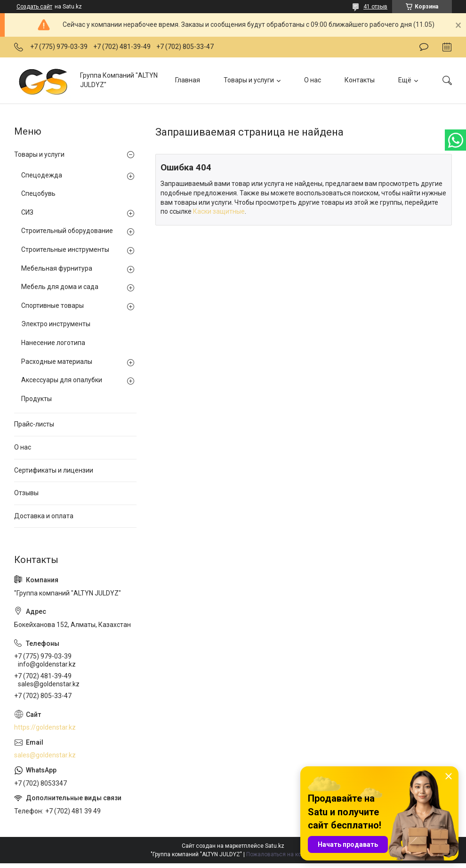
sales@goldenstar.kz (45, 755)
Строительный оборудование (67, 231)
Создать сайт (34, 7)
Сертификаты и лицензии (54, 470)
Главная (188, 80)
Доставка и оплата (44, 516)
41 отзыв (375, 7)
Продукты (36, 399)
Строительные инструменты (65, 249)
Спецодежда (42, 175)
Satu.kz (275, 846)
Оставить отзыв (424, 47)
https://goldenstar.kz (45, 727)
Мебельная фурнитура (57, 268)
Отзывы (26, 493)
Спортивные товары (52, 305)
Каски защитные (219, 211)
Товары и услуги (249, 80)
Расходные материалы (57, 362)
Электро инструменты (56, 324)
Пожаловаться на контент (281, 854)
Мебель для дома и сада (60, 287)
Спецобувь (38, 193)
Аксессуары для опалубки (62, 380)
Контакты (360, 80)
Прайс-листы (34, 424)
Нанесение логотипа (53, 343)
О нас (313, 80)
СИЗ (27, 212)
